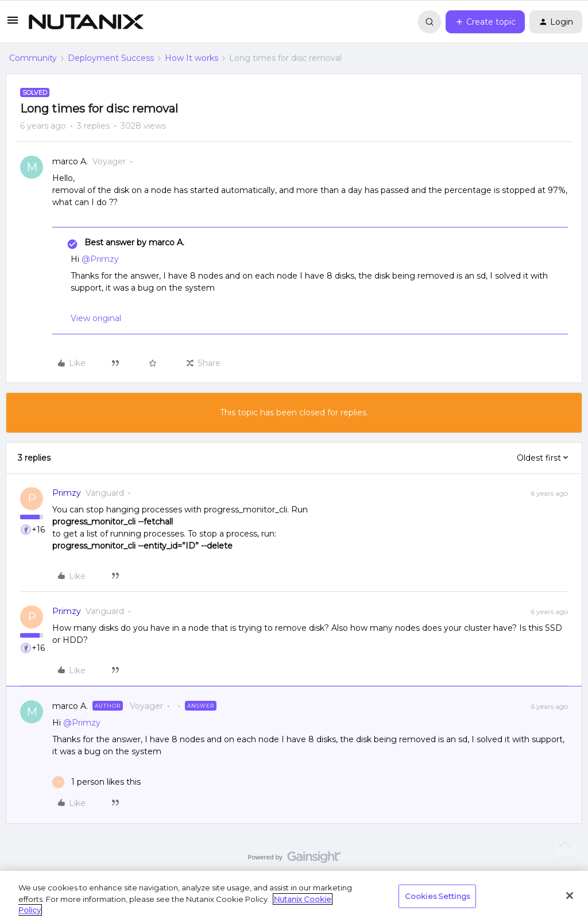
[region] (294, 896)
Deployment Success (111, 58)
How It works (192, 58)
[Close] (570, 896)
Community (33, 58)
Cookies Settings (437, 896)
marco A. (70, 161)
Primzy (67, 493)
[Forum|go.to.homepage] (86, 22)
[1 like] (96, 782)
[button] (13, 24)
